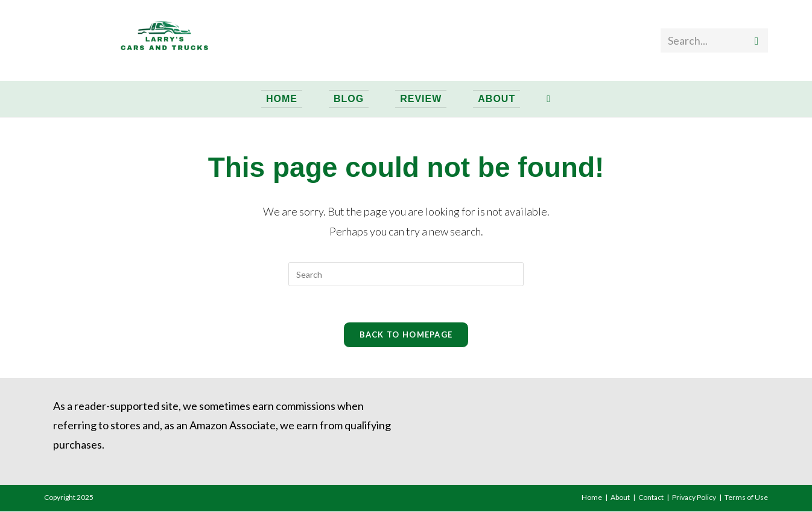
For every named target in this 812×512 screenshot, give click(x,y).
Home (592, 498)
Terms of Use (746, 498)
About (620, 498)
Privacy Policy (694, 498)
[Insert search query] (406, 274)
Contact (651, 498)
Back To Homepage (406, 335)
